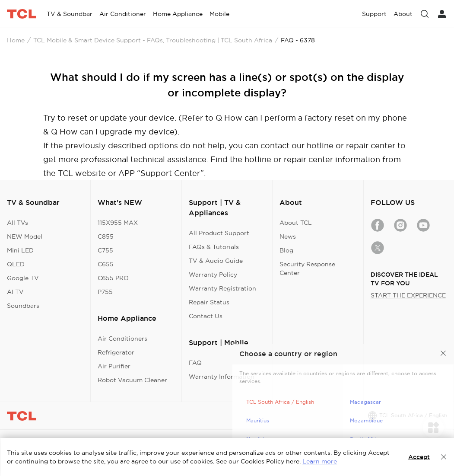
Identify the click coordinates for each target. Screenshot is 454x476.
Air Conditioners (122, 339)
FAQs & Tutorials (214, 247)
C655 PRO (113, 278)
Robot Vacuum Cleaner (132, 380)
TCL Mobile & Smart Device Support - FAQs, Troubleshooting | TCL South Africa (153, 40)
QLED (16, 264)
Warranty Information (222, 377)
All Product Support (219, 233)
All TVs (17, 223)
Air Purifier (114, 366)
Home (16, 40)
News (288, 236)
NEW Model (25, 236)
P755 (105, 292)
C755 (105, 250)
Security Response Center (307, 268)
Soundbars (23, 306)
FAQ (195, 363)
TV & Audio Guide (216, 261)
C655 (106, 264)
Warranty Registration (222, 288)
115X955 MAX (118, 223)
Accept (419, 457)
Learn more (320, 461)
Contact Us (206, 316)
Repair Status (209, 302)
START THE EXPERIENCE (408, 295)
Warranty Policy (213, 275)
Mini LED (20, 250)
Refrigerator (116, 352)
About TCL (296, 223)
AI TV (15, 292)
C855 (106, 236)
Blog (286, 250)
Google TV (23, 278)
